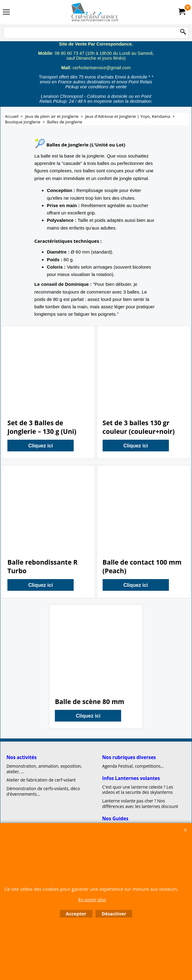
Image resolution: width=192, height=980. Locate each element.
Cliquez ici (41, 446)
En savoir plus (92, 900)
